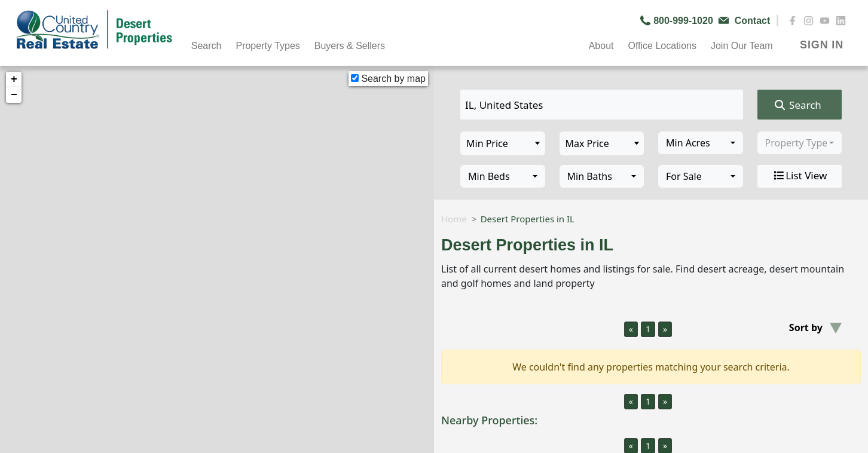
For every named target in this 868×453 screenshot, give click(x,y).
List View (799, 176)
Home (454, 219)
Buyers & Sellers (350, 46)
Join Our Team (742, 46)
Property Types (268, 46)
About (601, 46)
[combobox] (701, 143)
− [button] (14, 95)
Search (207, 46)
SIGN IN (822, 45)
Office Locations (662, 46)
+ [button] (14, 79)
